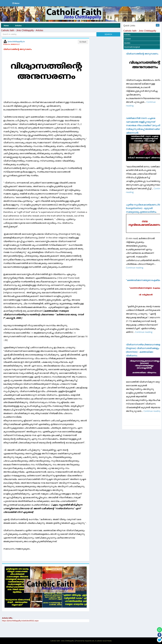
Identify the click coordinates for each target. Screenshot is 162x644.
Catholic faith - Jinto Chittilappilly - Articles (22, 30)
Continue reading (135, 268)
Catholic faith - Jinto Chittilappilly (140, 31)
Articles (18, 26)
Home (6, 26)
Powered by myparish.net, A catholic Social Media (94, 641)
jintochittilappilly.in (16, 41)
